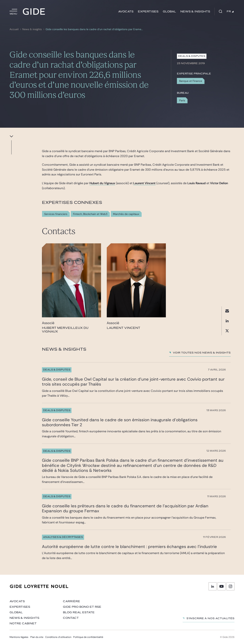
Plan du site (37, 637)
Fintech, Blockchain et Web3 (90, 214)
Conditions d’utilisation (58, 637)
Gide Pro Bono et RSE (82, 607)
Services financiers (56, 214)
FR (230, 11)
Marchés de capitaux (126, 214)
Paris (182, 100)
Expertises (148, 12)
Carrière (71, 601)
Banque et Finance (191, 81)
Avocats (126, 12)
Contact (71, 618)
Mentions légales (19, 637)
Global (169, 12)
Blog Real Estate (79, 612)
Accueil (14, 29)
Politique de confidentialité (88, 637)
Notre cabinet (23, 623)
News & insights (195, 12)
